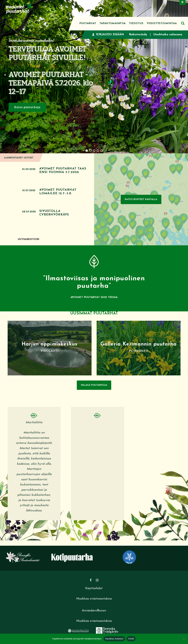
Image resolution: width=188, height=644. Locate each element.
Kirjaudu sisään (108, 35)
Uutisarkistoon (29, 239)
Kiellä (131, 639)
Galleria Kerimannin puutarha (139, 344)
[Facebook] (91, 580)
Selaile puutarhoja (94, 385)
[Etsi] (183, 23)
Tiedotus (136, 24)
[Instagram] (97, 580)
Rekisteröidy (138, 35)
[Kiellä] (184, 639)
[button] (5, 75)
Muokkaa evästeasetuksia (94, 599)
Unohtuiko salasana (168, 35)
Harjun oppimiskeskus (49, 344)
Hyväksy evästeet (114, 639)
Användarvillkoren (94, 611)
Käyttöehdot (94, 588)
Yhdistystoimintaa (162, 24)
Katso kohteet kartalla (141, 199)
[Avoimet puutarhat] (19, 8)
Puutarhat (88, 24)
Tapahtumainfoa (113, 24)
